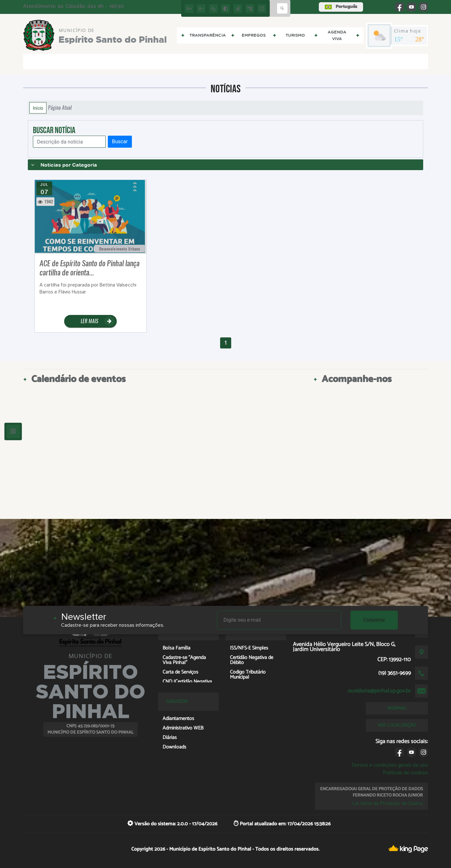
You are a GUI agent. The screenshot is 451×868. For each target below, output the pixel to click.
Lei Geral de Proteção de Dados (388, 803)
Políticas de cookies (405, 773)
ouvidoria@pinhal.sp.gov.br (379, 691)
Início (38, 108)
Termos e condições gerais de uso (389, 765)
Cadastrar (374, 620)
